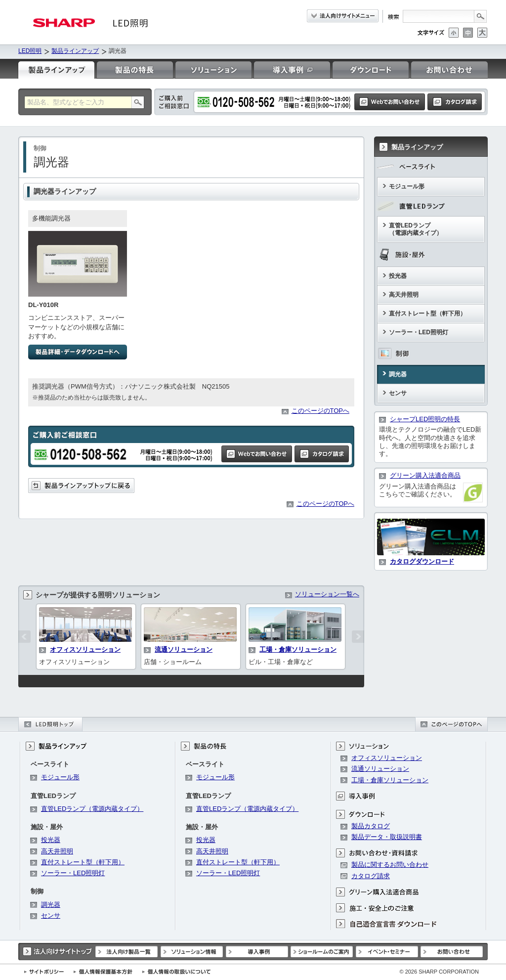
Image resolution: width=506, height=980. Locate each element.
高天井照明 (404, 295)
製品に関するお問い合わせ (390, 865)
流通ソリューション (184, 649)
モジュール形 (407, 186)
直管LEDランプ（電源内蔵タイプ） (416, 229)
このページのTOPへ (321, 411)
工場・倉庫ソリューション (298, 649)
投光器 (398, 276)
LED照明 (30, 51)
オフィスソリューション (85, 649)
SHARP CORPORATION (439, 972)
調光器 (398, 374)
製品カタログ (371, 826)
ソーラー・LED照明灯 (419, 332)
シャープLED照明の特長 (425, 419)
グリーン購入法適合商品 (425, 475)
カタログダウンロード (422, 561)
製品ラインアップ (75, 51)
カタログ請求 (371, 876)
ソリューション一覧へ (327, 594)
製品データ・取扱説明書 (387, 837)
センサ (398, 393)
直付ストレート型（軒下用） (427, 313)
